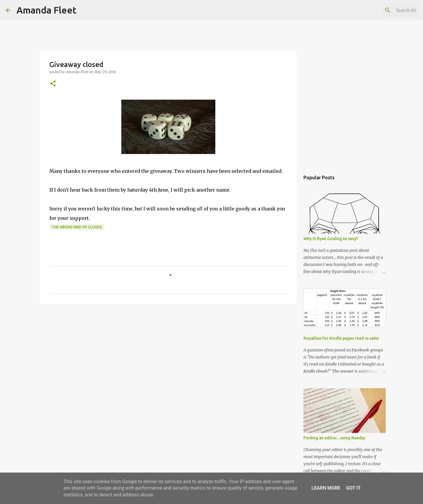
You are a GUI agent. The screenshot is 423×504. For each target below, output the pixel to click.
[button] (53, 84)
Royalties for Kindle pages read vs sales (341, 338)
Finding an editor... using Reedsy (334, 438)
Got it (353, 488)
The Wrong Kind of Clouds (77, 227)
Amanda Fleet (46, 10)
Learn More (326, 488)
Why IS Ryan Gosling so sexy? (331, 239)
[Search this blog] (387, 10)
